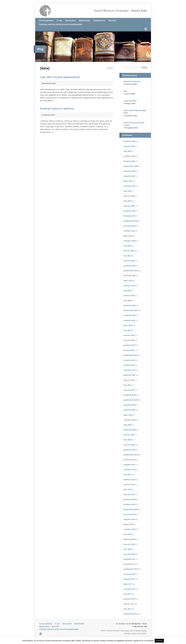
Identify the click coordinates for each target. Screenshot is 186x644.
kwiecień (56, 60)
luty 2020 (127, 440)
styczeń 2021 (129, 390)
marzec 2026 (129, 146)
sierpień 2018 (129, 519)
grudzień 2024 (129, 211)
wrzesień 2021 (130, 360)
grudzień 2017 (129, 559)
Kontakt (112, 20)
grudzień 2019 (129, 450)
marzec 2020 (129, 435)
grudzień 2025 (129, 156)
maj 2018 (127, 534)
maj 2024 (127, 246)
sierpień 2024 (129, 231)
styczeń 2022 (129, 340)
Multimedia (85, 20)
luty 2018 (127, 549)
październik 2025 (131, 166)
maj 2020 (127, 425)
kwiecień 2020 (129, 430)
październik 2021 (131, 355)
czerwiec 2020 (129, 420)
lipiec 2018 (128, 524)
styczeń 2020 (129, 445)
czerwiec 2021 (129, 370)
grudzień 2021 (129, 345)
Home (39, 60)
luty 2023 (127, 300)
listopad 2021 (129, 350)
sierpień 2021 (129, 365)
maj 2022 (127, 330)
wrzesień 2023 (130, 276)
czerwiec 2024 (129, 241)
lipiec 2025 (128, 181)
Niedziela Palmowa (132, 81)
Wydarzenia (99, 20)
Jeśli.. (126, 91)
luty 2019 (127, 489)
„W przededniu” (130, 101)
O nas (59, 20)
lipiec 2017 (128, 584)
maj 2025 (127, 191)
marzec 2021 (129, 380)
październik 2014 (131, 614)
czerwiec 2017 (129, 589)
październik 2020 (131, 400)
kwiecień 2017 (129, 599)
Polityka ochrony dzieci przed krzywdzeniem (61, 24)
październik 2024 (131, 221)
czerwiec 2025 (129, 186)
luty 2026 (127, 151)
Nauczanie (71, 20)
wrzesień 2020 (130, 405)
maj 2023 (127, 291)
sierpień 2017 (129, 579)
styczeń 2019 (129, 494)
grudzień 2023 (129, 266)
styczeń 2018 (129, 554)
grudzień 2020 (129, 395)
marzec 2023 (129, 295)
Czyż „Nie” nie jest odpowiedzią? (60, 77)
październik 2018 (131, 509)
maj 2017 (127, 594)
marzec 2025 (129, 196)
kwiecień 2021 (129, 375)
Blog (44, 60)
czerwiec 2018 (129, 529)
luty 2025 (127, 201)
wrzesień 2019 (130, 460)
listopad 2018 (129, 504)
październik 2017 (131, 569)
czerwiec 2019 (129, 470)
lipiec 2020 (128, 415)
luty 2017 (127, 609)
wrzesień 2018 (130, 514)
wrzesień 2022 (130, 315)
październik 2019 (131, 455)
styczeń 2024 (129, 261)
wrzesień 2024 (130, 226)
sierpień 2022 (129, 320)
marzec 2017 (129, 604)
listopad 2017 (129, 564)
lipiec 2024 (128, 236)
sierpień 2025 (129, 176)
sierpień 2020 (129, 410)
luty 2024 (127, 256)
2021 (49, 60)
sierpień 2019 (129, 465)
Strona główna (46, 20)
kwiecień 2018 (129, 539)
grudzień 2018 (129, 499)
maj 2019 (127, 474)
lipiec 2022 (128, 325)
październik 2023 (131, 271)
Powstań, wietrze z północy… (58, 108)
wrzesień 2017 (130, 574)
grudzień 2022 (129, 305)
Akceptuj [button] (159, 641)
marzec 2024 (129, 251)
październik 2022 (131, 310)
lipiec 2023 (128, 280)
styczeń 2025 (129, 206)
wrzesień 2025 (130, 171)
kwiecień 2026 (129, 141)
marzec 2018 (129, 544)
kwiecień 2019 (129, 480)
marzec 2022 (129, 335)
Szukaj (144, 67)
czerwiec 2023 (129, 286)
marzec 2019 (129, 485)
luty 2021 (127, 385)
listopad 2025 (129, 161)
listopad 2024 (129, 216)
